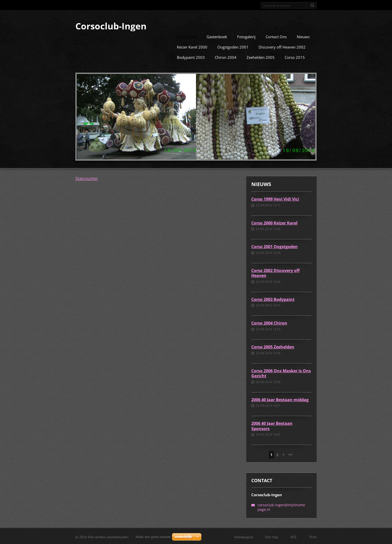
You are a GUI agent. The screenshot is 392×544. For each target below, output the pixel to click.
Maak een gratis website (153, 536)
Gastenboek (217, 36)
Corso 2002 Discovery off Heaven (275, 273)
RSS (294, 536)
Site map (272, 536)
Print (313, 536)
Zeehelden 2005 (261, 57)
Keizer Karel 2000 (192, 47)
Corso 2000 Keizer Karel (274, 222)
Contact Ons (276, 36)
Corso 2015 (295, 57)
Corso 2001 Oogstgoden (275, 246)
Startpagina (187, 36)
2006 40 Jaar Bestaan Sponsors (272, 425)
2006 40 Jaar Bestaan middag (280, 399)
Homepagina (244, 536)
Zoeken (312, 5)
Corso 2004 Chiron (269, 323)
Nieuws (303, 36)
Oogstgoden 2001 (233, 47)
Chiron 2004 (226, 57)
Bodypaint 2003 (191, 57)
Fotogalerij (246, 36)
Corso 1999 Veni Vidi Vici (275, 199)
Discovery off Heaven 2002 (282, 47)
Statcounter (87, 178)
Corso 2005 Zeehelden (273, 346)
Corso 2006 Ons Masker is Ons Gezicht (281, 373)
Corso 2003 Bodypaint (273, 299)
